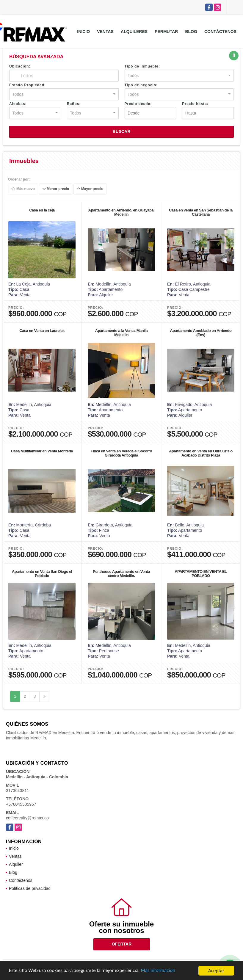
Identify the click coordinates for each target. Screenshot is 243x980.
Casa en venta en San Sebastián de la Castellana (201, 212)
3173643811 (18, 791)
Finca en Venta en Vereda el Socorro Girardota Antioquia (121, 453)
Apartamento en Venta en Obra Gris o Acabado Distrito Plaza (201, 453)
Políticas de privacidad (30, 888)
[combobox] (179, 76)
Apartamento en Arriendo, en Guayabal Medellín (121, 212)
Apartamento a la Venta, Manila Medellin (121, 333)
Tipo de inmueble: (142, 66)
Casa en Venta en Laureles (42, 331)
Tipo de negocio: (141, 85)
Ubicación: (20, 66)
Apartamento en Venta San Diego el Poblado (42, 574)
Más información (159, 972)
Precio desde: (138, 104)
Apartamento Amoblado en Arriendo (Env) (201, 333)
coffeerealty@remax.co (27, 818)
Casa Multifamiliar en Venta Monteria (42, 451)
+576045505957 (21, 804)
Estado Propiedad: (28, 85)
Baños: (74, 104)
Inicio (83, 32)
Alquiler (16, 864)
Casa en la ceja (42, 210)
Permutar (166, 32)
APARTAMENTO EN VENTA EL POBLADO (201, 574)
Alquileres (134, 32)
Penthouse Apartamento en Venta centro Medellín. (121, 574)
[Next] (44, 697)
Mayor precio (90, 189)
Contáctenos (220, 32)
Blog (191, 32)
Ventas (105, 32)
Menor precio (56, 189)
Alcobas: (18, 104)
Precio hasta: (195, 104)
